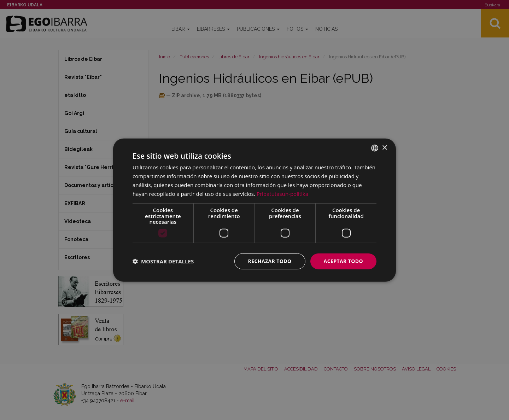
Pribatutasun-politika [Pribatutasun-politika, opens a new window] (282, 193)
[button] (163, 261)
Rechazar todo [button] (270, 261)
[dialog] (255, 210)
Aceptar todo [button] (343, 261)
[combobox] (375, 148)
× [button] (384, 148)
